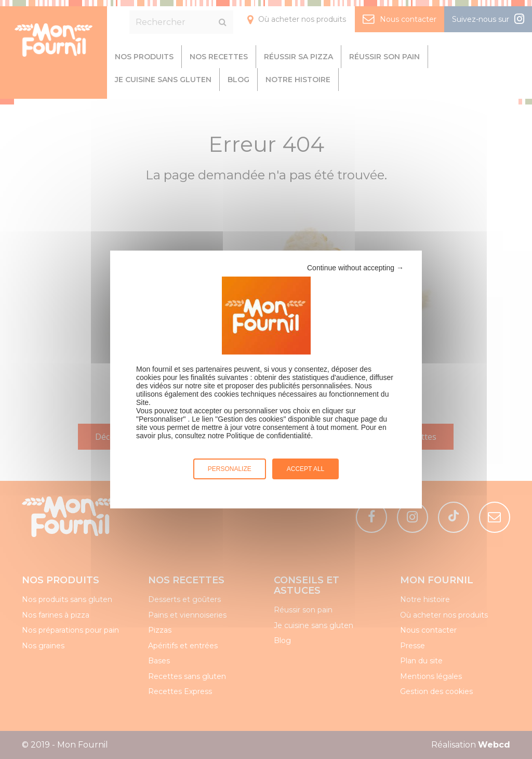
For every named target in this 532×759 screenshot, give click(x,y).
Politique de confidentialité (269, 436)
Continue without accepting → (355, 268)
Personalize (230, 469)
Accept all (305, 469)
